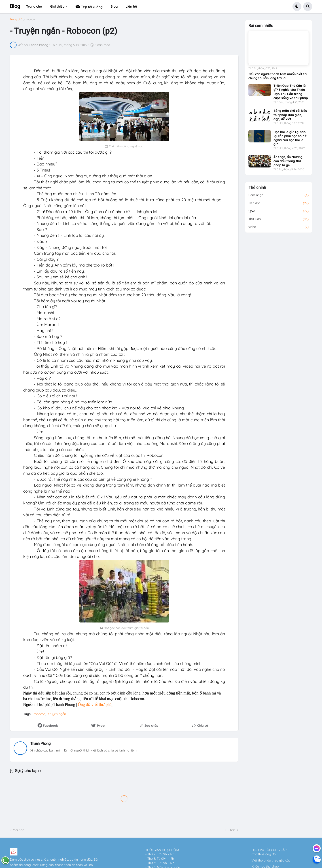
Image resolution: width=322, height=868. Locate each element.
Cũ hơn (230, 830)
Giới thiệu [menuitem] (57, 6)
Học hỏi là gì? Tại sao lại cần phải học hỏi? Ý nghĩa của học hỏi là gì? (290, 138)
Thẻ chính (257, 188)
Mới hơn (18, 830)
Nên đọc (278, 203)
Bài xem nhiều (261, 26)
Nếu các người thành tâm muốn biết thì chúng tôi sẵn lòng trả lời (278, 76)
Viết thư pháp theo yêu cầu (271, 860)
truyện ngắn (57, 714)
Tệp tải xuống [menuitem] (89, 6)
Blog (15, 6)
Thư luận (278, 219)
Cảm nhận (278, 195)
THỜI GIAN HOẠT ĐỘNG (163, 850)
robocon (31, 19)
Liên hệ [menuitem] (131, 6)
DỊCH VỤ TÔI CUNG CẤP (269, 850)
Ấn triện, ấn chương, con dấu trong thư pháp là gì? (288, 161)
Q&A (278, 211)
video (278, 227)
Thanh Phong (40, 744)
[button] (297, 6)
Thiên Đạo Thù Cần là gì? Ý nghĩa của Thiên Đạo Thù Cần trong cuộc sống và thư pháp (291, 92)
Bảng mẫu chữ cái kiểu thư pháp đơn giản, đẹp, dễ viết (290, 115)
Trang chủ (16, 19)
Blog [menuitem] (114, 6)
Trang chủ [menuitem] (34, 6)
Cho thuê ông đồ (264, 854)
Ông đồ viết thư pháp (96, 705)
